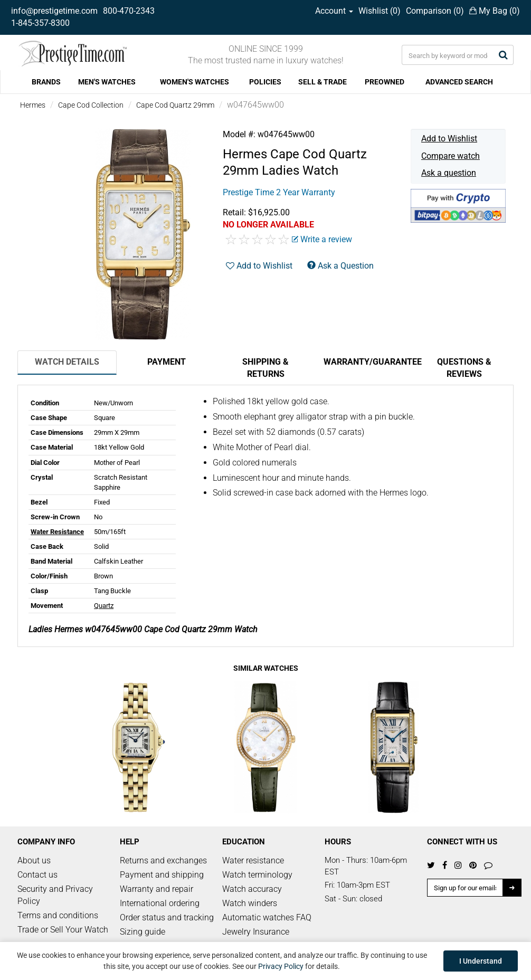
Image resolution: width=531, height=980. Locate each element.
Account (334, 11)
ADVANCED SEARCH (459, 82)
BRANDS (46, 82)
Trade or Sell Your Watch (63, 930)
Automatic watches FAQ (267, 917)
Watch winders (250, 903)
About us (34, 860)
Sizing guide (143, 932)
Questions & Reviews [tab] (464, 368)
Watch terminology (257, 875)
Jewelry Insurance (256, 932)
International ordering (160, 903)
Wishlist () (380, 11)
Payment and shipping (162, 875)
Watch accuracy (252, 889)
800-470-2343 (129, 11)
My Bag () (495, 11)
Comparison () (435, 11)
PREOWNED (385, 82)
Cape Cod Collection (91, 105)
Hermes (33, 105)
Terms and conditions (58, 915)
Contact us (37, 875)
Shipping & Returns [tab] (265, 368)
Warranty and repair (157, 889)
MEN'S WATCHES (107, 82)
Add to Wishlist (449, 139)
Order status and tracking (167, 917)
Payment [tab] (167, 362)
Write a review (322, 239)
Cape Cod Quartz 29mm (175, 105)
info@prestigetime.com (54, 11)
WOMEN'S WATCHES (195, 82)
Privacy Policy (281, 966)
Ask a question (449, 173)
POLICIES (265, 82)
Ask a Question (340, 266)
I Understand (481, 961)
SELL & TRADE (323, 82)
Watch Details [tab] (67, 362)
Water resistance (253, 860)
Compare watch (451, 156)
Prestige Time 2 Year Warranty (279, 192)
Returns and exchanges (163, 860)
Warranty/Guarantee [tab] (369, 362)
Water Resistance (57, 532)
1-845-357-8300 (40, 23)
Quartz (104, 606)
